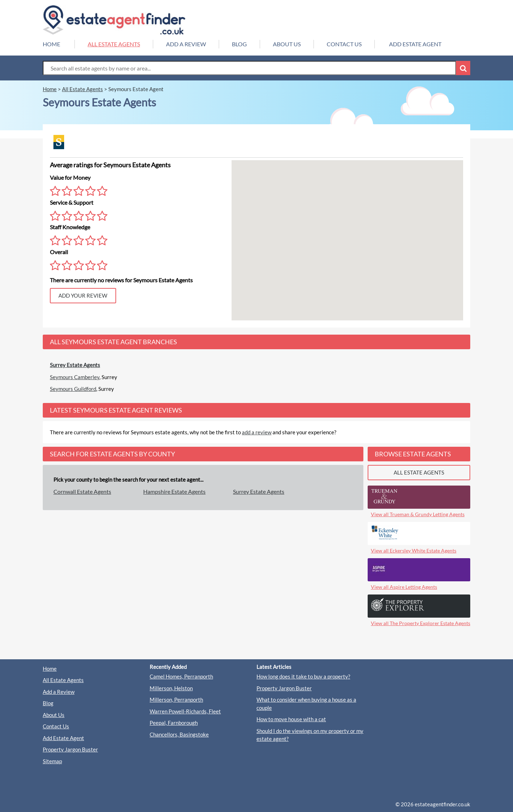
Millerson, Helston (171, 688)
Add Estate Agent (63, 738)
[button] (324, 213)
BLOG (239, 44)
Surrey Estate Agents (75, 365)
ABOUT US (287, 44)
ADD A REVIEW (186, 44)
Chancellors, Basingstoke (179, 734)
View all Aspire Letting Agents (404, 587)
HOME (51, 44)
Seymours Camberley (75, 377)
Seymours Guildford (73, 389)
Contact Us (56, 726)
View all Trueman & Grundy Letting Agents (418, 514)
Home (50, 669)
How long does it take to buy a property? (303, 676)
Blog (48, 703)
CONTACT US (344, 44)
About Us (54, 715)
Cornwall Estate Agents (82, 491)
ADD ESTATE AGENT (415, 44)
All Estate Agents (63, 680)
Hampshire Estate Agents (174, 491)
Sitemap (52, 761)
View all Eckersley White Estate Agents (414, 551)
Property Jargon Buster (70, 749)
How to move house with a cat (291, 719)
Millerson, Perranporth (176, 700)
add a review (257, 432)
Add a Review (59, 692)
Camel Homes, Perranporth (181, 676)
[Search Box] (249, 68)
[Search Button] (463, 68)
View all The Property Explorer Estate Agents (421, 623)
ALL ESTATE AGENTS (114, 44)
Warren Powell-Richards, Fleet (185, 711)
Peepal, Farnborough (174, 723)
